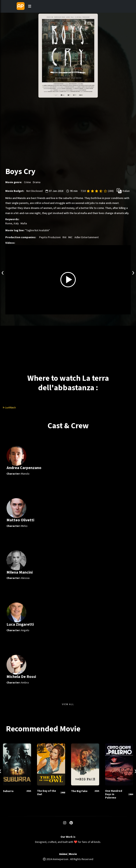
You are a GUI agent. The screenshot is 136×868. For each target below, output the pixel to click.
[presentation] (3, 272)
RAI (64, 237)
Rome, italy (12, 224)
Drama (37, 182)
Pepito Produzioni (50, 237)
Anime (63, 854)
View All (68, 704)
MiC (70, 237)
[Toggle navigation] (29, 6)
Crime (27, 182)
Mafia (24, 224)
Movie (73, 854)
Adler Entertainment (87, 237)
